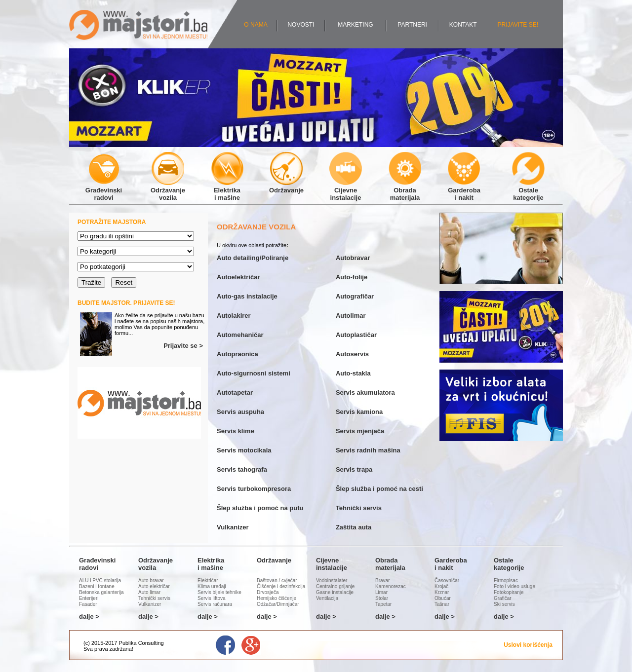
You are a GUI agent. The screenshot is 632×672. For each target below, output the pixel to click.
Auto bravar (151, 580)
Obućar (443, 598)
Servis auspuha (240, 412)
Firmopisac (506, 580)
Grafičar (503, 598)
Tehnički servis (359, 508)
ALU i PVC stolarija (100, 580)
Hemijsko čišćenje (276, 598)
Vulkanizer (233, 527)
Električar (208, 580)
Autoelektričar (238, 277)
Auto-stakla (353, 373)
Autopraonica (237, 354)
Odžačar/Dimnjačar (278, 604)
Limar (381, 592)
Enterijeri (89, 598)
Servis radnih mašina (368, 450)
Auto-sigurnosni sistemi (254, 373)
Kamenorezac (391, 586)
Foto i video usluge (514, 586)
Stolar (382, 598)
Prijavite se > (183, 346)
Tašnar (442, 604)
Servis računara (215, 604)
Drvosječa (268, 592)
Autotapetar (235, 392)
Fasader (88, 604)
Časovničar (447, 580)
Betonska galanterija (101, 592)
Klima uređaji (212, 586)
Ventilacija (327, 598)
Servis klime (236, 431)
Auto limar (149, 592)
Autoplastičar (356, 335)
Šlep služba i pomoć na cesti (379, 489)
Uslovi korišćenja (528, 645)
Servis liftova (212, 598)
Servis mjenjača (360, 431)
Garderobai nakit (464, 190)
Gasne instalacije (335, 592)
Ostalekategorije (528, 190)
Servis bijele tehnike (219, 592)
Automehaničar (240, 335)
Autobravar (353, 258)
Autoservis (352, 354)
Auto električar (154, 586)
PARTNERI (412, 25)
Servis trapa (354, 469)
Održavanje (286, 187)
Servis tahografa (242, 469)
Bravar (382, 580)
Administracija (151, 649)
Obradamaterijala (405, 190)
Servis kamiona (359, 412)
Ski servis (504, 604)
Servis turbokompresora (254, 489)
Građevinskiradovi (104, 190)
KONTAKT (463, 25)
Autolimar (351, 316)
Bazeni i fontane (97, 586)
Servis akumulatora (365, 392)
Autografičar (355, 296)
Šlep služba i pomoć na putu (260, 508)
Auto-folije (352, 277)
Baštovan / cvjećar (277, 580)
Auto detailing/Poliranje (253, 258)
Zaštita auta (354, 527)
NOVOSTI (301, 25)
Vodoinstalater (332, 580)
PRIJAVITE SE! (518, 25)
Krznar (442, 592)
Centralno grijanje (335, 586)
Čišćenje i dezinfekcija (281, 586)
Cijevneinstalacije (346, 190)
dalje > (89, 616)
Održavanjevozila (168, 190)
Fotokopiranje (509, 592)
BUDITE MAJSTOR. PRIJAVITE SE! (126, 303)
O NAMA (256, 25)
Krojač (441, 586)
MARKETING (355, 25)
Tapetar (383, 604)
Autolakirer (234, 316)
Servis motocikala (244, 450)
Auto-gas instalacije (247, 296)
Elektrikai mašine (227, 190)
